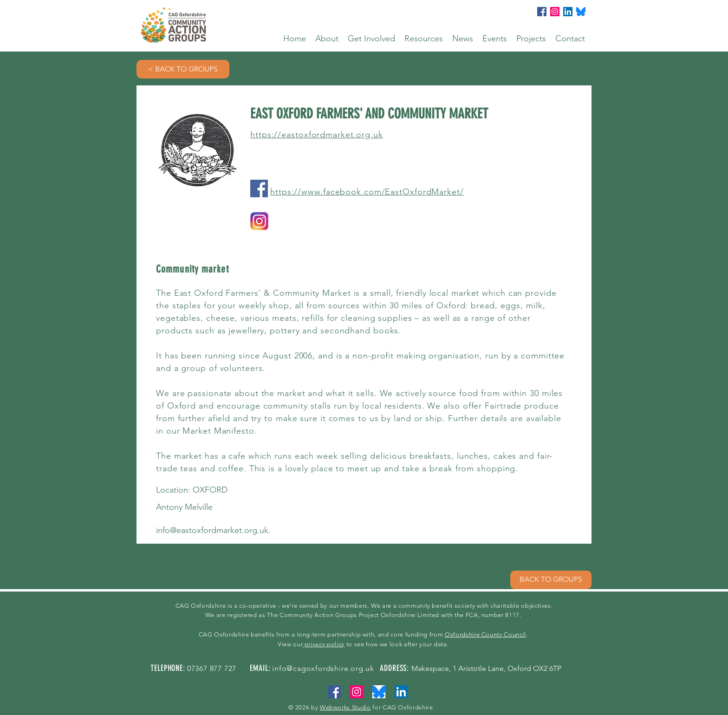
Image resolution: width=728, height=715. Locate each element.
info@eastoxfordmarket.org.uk (212, 530)
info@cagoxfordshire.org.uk (323, 668)
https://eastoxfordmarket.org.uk (317, 135)
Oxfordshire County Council (485, 634)
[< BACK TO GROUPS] (183, 69)
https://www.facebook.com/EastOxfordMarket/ (367, 192)
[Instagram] (555, 12)
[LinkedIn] (568, 12)
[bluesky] (581, 12)
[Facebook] (542, 12)
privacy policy (324, 644)
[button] (327, 39)
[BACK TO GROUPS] (551, 580)
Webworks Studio (345, 707)
